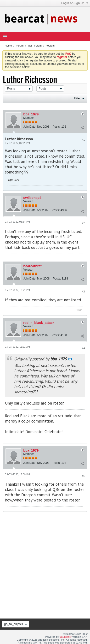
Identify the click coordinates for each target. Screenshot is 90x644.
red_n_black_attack (39, 323)
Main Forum (35, 46)
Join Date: (30, 127)
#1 (83, 140)
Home (8, 46)
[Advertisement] (45, 564)
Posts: (56, 127)
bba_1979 (31, 114)
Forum (20, 46)
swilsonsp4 (32, 198)
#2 (83, 223)
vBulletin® (66, 637)
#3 (83, 291)
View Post (70, 359)
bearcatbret (32, 266)
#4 (83, 348)
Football (50, 46)
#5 (83, 476)
